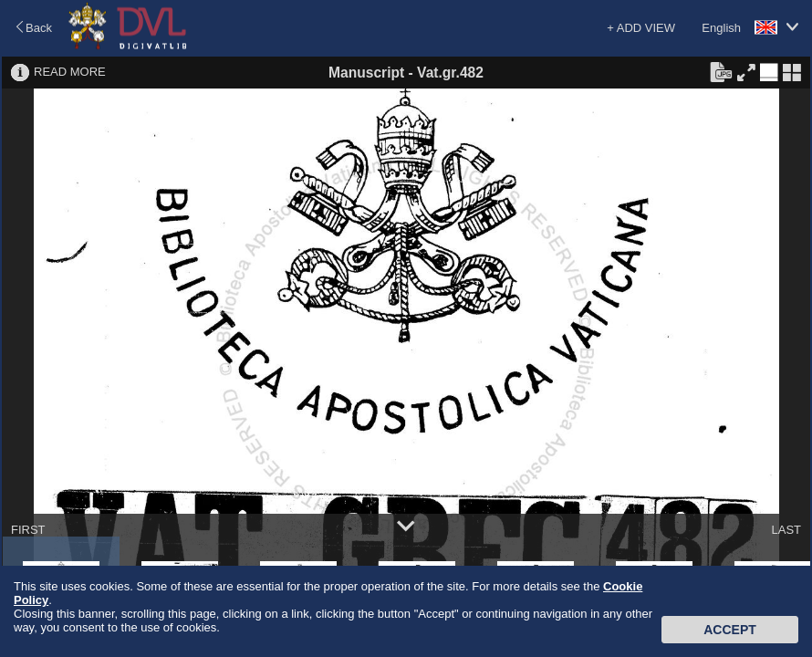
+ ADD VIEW (641, 28)
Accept (730, 630)
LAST (786, 530)
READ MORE (70, 72)
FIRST (28, 530)
